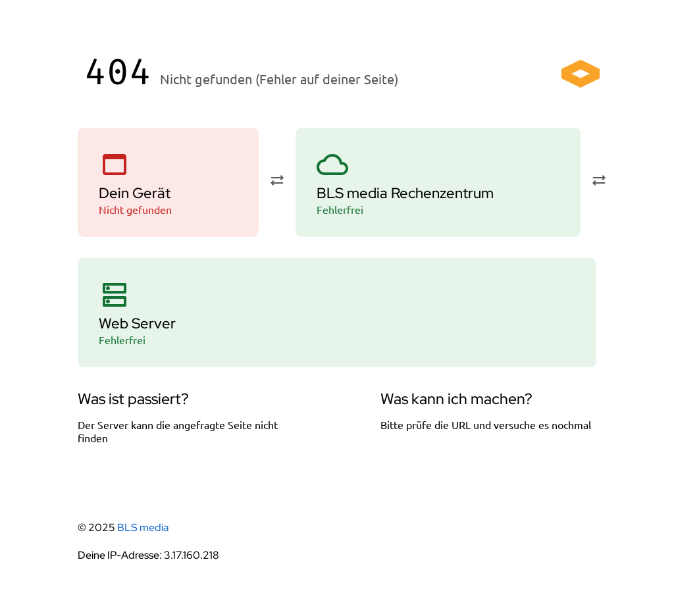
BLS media (143, 527)
